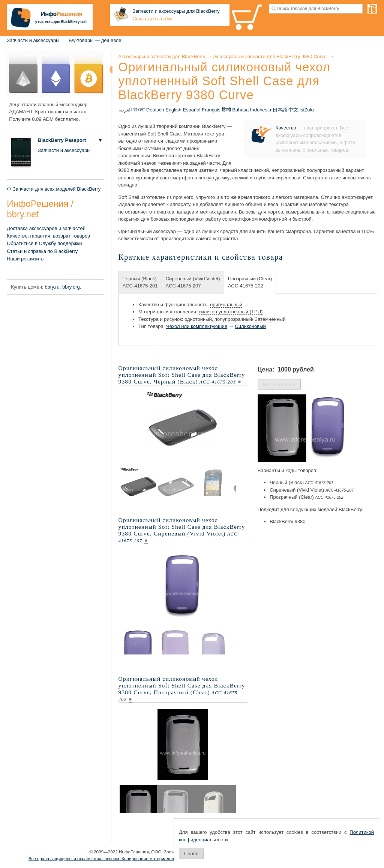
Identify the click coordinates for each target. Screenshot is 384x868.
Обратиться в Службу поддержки (44, 243)
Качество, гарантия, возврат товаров (48, 236)
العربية (125, 110)
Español (191, 110)
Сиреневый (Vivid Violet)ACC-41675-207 (193, 282)
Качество (286, 128)
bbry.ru (52, 287)
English (173, 110)
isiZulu (307, 110)
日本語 (280, 110)
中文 (293, 110)
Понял (191, 854)
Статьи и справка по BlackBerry (42, 251)
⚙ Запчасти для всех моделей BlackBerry (54, 189)
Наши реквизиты (26, 259)
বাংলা (139, 110)
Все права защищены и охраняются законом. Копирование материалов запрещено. (114, 858)
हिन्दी (226, 110)
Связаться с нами (152, 19)
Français (211, 110)
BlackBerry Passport (62, 140)
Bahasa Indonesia (252, 110)
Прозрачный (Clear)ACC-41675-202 (250, 282)
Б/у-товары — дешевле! (96, 40)
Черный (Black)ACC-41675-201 (140, 282)
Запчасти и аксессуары (33, 40)
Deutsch (155, 110)
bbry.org (71, 287)
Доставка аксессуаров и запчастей (46, 228)
